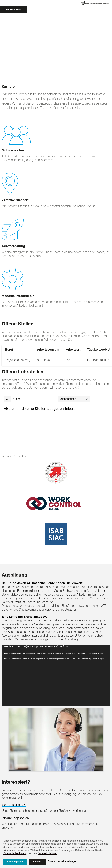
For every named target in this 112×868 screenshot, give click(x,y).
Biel (68, 360)
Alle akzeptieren (15, 862)
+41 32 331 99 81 (14, 777)
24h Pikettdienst (14, 10)
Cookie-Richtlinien (47, 854)
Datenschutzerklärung (15, 854)
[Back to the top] (7, 820)
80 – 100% (44, 360)
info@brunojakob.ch (15, 790)
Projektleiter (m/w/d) (18, 360)
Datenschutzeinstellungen (62, 862)
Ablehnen (37, 862)
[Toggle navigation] (106, 10)
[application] (56, 648)
